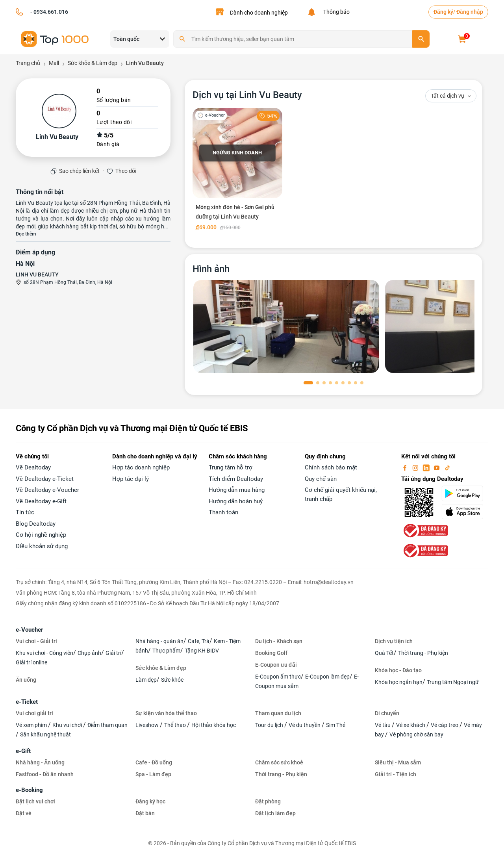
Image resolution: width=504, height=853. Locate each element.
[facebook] (406, 467)
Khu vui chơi (68, 725)
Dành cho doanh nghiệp (259, 13)
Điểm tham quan (107, 725)
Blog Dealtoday (36, 524)
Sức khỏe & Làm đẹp (161, 668)
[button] (308, 383)
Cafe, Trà (199, 641)
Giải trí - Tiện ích (396, 774)
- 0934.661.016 (49, 12)
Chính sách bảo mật (331, 467)
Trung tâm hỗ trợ (231, 467)
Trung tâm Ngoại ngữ (453, 682)
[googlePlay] (465, 493)
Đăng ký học (150, 801)
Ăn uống (26, 680)
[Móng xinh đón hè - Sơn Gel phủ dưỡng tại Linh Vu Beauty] (238, 171)
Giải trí (113, 653)
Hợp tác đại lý (131, 479)
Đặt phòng (268, 801)
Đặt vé (24, 813)
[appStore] (465, 512)
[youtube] (437, 467)
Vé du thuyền (305, 725)
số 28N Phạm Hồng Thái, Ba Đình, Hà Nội (68, 282)
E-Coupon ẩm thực (278, 677)
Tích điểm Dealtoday (236, 479)
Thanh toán (223, 512)
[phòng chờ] (286, 326)
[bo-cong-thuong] (425, 530)
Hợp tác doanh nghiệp (141, 467)
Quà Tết (384, 653)
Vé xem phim (32, 725)
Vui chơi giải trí (34, 713)
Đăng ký (443, 12)
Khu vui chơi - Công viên (44, 653)
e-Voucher (29, 630)
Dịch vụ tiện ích (394, 641)
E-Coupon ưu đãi (276, 665)
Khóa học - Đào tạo (398, 670)
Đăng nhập (470, 12)
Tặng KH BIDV (202, 651)
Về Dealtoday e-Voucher (47, 490)
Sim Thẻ (336, 725)
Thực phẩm (166, 651)
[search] (421, 39)
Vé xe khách (411, 725)
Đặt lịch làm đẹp (275, 813)
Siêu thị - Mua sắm (398, 762)
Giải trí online (31, 662)
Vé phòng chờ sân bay (416, 734)
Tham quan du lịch (278, 713)
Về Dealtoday (33, 467)
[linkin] (427, 467)
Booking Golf (271, 653)
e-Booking (29, 790)
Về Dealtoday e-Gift (41, 501)
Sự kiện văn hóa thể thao (166, 713)
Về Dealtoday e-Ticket (45, 479)
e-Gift (23, 751)
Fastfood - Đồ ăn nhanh (45, 774)
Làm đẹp (146, 680)
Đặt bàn (145, 813)
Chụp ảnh (89, 653)
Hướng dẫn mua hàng (237, 490)
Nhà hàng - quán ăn (159, 641)
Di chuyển (387, 713)
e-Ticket (27, 702)
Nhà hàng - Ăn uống (40, 762)
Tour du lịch (270, 725)
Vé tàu (383, 725)
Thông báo (335, 12)
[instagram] (416, 467)
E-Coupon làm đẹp (327, 677)
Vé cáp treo (445, 725)
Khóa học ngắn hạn (399, 682)
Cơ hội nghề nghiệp (41, 535)
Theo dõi (126, 171)
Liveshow (148, 725)
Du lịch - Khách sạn (279, 641)
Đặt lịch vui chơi (35, 801)
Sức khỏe (172, 680)
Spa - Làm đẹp (153, 774)
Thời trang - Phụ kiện (423, 653)
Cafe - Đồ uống (154, 762)
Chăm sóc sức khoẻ (279, 762)
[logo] (55, 38)
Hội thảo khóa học (214, 725)
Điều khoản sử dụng (42, 546)
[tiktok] (447, 467)
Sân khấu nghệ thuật (45, 734)
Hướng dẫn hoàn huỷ (236, 501)
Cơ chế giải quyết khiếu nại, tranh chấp (341, 494)
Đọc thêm (26, 234)
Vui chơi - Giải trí (36, 641)
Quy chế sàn (321, 479)
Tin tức (25, 512)
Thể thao (176, 725)
